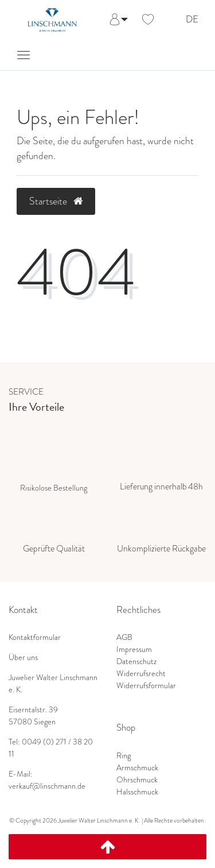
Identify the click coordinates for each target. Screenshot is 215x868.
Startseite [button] (56, 201)
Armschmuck (137, 767)
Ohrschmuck (137, 780)
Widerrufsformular (146, 685)
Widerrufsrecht (141, 673)
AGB (124, 637)
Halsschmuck (137, 792)
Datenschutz (136, 661)
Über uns (23, 657)
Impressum (134, 649)
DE (192, 20)
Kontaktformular (35, 637)
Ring (124, 755)
